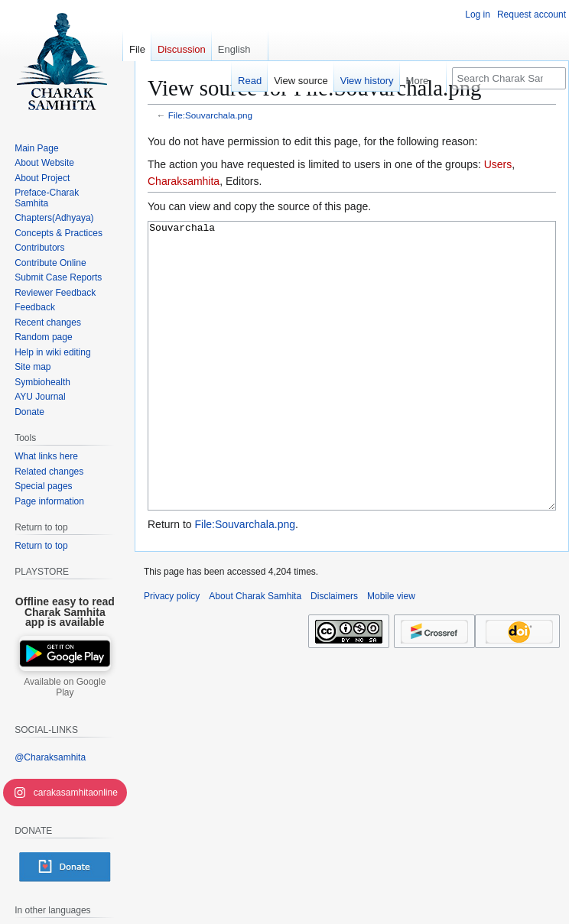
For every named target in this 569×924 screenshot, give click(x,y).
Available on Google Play (65, 687)
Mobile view (391, 653)
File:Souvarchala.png (210, 115)
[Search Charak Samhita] (509, 78)
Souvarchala (352, 395)
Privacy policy (172, 653)
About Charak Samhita (255, 653)
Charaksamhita (184, 181)
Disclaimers (334, 653)
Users (498, 164)
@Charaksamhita (50, 757)
